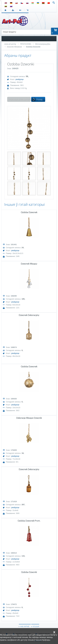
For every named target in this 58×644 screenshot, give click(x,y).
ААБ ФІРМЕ (25, 626)
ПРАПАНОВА (26, 44)
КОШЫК (28, 10)
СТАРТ (6, 10)
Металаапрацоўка (43, 44)
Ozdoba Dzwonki (33, 47)
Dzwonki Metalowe (15, 47)
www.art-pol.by (10, 44)
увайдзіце (19, 79)
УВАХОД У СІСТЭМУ (13, 10)
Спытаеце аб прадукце (19, 99)
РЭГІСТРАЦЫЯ (21, 10)
